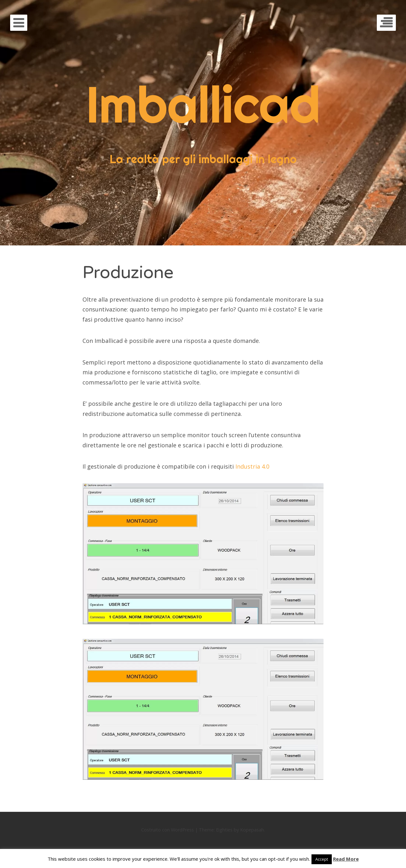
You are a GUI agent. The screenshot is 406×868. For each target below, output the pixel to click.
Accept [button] (322, 859)
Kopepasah (252, 830)
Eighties (224, 830)
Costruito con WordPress (167, 830)
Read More (346, 859)
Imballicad (203, 104)
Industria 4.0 (252, 466)
